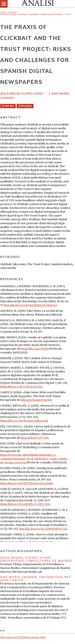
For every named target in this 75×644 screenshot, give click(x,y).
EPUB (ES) (26, 106)
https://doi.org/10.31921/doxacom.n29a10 (27, 483)
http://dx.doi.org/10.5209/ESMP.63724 (43, 529)
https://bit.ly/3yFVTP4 (35, 438)
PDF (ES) (9, 106)
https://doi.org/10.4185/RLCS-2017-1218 (25, 504)
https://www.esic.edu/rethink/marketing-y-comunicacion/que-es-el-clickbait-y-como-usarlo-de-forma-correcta (34, 459)
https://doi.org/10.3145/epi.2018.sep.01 (24, 421)
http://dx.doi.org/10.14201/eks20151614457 (31, 305)
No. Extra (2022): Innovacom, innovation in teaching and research (32, 14)
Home (3, 12)
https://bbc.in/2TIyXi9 (35, 349)
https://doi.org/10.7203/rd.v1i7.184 (21, 387)
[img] (37, 4)
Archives (13, 12)
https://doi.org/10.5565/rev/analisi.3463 (23, 637)
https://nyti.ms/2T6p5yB (36, 400)
